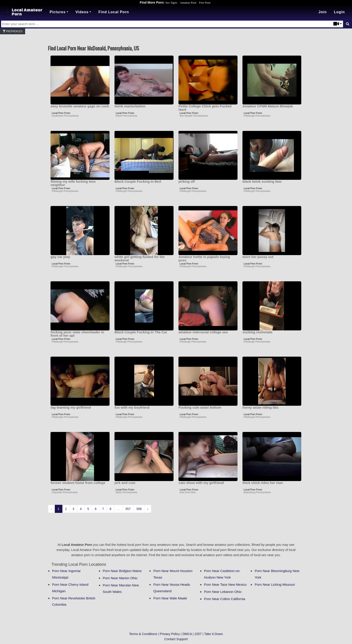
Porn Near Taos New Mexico (225, 584)
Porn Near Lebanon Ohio (223, 592)
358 (139, 509)
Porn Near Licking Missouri (275, 584)
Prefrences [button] (13, 31)
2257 (198, 634)
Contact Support (176, 639)
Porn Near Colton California (225, 599)
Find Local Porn (114, 12)
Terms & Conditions (143, 634)
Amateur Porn (188, 3)
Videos (82, 12)
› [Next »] (148, 509)
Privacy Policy (170, 634)
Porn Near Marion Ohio (120, 578)
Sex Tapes (171, 3)
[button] (339, 12)
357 (128, 509)
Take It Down (214, 634)
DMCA (187, 634)
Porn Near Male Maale (170, 598)
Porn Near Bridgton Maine (122, 571)
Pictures (58, 12)
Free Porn (205, 3)
